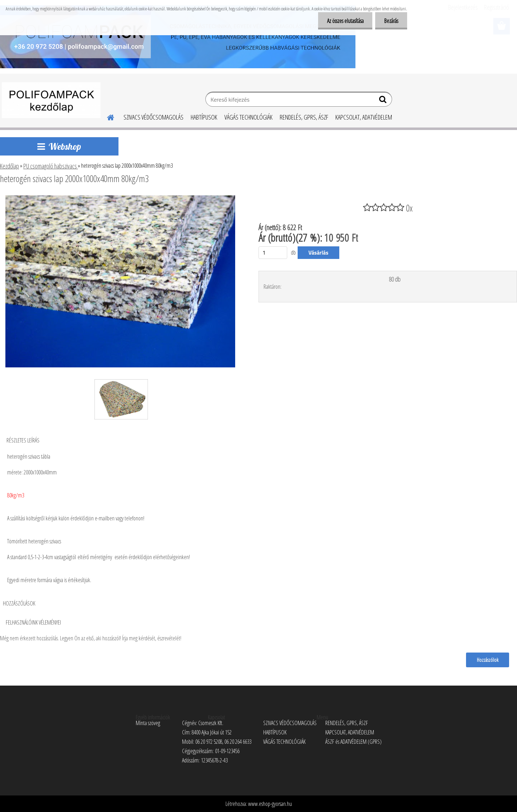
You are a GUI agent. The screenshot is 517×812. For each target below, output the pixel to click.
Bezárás (391, 21)
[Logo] (51, 100)
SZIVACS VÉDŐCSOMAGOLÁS (153, 117)
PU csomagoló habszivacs (51, 166)
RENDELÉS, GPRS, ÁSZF (304, 117)
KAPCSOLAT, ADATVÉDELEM (364, 117)
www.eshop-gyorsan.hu (270, 804)
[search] (384, 101)
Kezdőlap (10, 166)
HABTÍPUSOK (204, 117)
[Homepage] (106, 116)
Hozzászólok (488, 660)
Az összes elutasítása (345, 21)
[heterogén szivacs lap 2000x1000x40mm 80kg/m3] (120, 198)
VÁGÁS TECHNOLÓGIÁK (248, 117)
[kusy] (273, 253)
